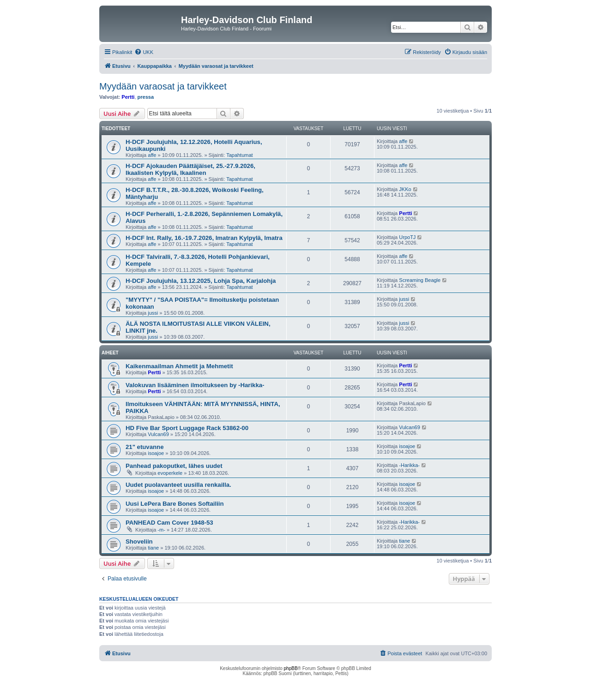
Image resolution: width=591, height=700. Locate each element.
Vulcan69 (158, 434)
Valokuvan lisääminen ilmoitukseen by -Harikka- (195, 385)
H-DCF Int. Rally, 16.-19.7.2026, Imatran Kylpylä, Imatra (204, 238)
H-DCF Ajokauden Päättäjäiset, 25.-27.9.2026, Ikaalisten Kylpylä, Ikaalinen (190, 169)
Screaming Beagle (420, 280)
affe (152, 155)
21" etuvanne (145, 447)
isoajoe (156, 453)
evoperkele (170, 473)
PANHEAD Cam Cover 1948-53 (169, 523)
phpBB (291, 668)
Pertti (128, 97)
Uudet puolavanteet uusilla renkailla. (178, 485)
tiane (153, 548)
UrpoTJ (407, 237)
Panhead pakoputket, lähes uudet (174, 466)
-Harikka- (409, 465)
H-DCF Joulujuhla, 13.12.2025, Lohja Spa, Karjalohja (201, 281)
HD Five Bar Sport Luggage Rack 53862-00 (187, 428)
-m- (161, 530)
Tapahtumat (239, 155)
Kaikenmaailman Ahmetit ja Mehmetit (179, 366)
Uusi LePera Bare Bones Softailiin (175, 504)
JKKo (405, 189)
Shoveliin (139, 541)
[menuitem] (144, 52)
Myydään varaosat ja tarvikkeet (163, 86)
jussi (153, 313)
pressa (146, 97)
